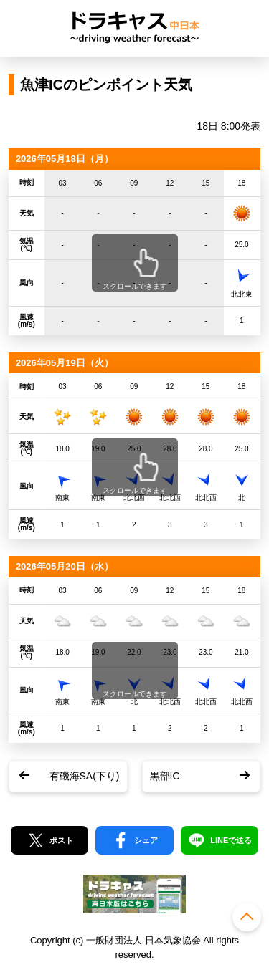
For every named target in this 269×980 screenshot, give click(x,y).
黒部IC (165, 776)
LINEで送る (231, 840)
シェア (146, 840)
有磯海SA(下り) (85, 776)
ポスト (61, 840)
